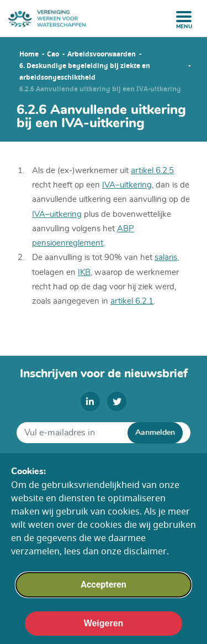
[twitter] (117, 401)
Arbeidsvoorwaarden (102, 54)
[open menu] (184, 17)
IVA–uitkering (57, 214)
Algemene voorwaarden (104, 461)
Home (29, 54)
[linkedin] (90, 401)
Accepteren (103, 598)
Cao (53, 54)
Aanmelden (155, 433)
